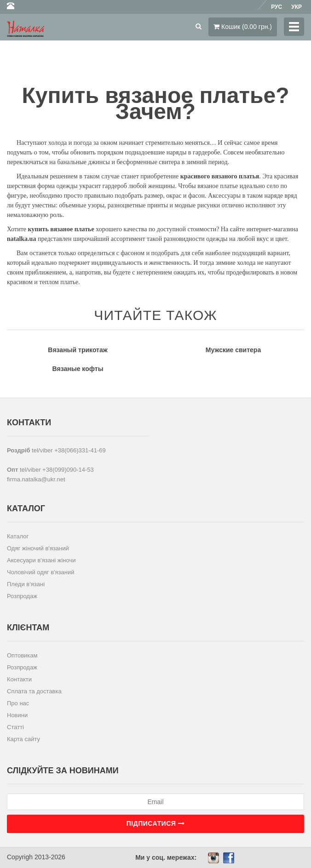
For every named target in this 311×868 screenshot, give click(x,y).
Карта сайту (23, 739)
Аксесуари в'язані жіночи (41, 560)
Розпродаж (22, 596)
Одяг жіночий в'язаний (38, 548)
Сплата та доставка (34, 691)
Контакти (19, 679)
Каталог (18, 536)
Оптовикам (22, 655)
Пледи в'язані (26, 584)
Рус (276, 7)
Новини (17, 715)
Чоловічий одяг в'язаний (41, 572)
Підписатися (155, 823)
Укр (297, 7)
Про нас (18, 703)
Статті (15, 727)
